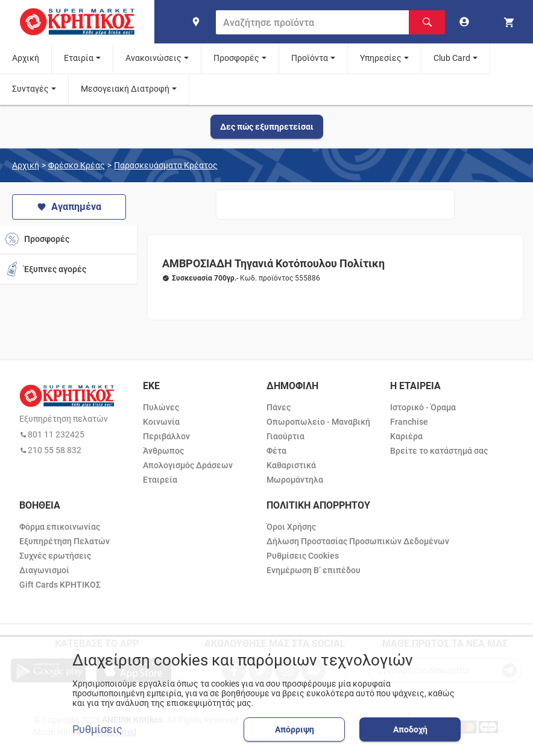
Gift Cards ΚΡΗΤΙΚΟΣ (60, 585)
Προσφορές (236, 58)
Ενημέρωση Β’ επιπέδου (314, 570)
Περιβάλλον (166, 436)
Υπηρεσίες (381, 58)
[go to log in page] (467, 22)
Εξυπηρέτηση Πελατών (65, 541)
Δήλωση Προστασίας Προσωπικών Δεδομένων (358, 541)
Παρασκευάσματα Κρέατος (166, 165)
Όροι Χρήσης (291, 527)
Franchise (409, 422)
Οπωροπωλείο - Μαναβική (318, 422)
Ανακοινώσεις (153, 58)
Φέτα (276, 451)
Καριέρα (406, 436)
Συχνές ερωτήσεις (55, 556)
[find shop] (196, 22)
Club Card (452, 58)
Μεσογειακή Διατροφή (125, 89)
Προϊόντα (310, 58)
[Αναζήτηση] (427, 22)
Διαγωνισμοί (44, 570)
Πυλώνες (161, 407)
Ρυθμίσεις (97, 729)
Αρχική (26, 58)
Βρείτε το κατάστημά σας (439, 451)
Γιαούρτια (285, 436)
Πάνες (279, 407)
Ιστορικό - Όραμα (423, 407)
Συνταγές (30, 89)
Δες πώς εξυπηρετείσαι (267, 127)
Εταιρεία (160, 480)
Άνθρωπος (163, 451)
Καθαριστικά (291, 465)
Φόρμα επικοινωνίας (60, 527)
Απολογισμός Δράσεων (188, 465)
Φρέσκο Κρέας (77, 165)
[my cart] (511, 22)
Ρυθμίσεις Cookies (303, 556)
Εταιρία (79, 58)
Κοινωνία (161, 422)
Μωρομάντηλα (295, 480)
